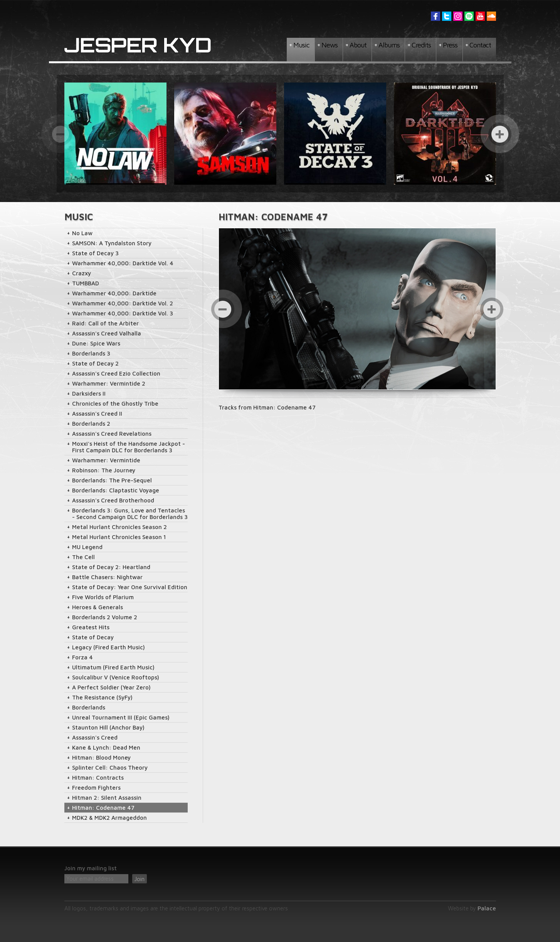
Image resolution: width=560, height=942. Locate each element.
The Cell (83, 557)
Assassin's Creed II (97, 414)
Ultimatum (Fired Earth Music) (113, 667)
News (330, 45)
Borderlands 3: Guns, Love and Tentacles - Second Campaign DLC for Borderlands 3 (130, 514)
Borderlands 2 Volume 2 (105, 617)
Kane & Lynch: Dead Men (106, 747)
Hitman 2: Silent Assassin (107, 798)
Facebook (436, 16)
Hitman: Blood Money (101, 757)
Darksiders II (89, 393)
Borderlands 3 (91, 353)
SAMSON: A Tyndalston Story (112, 243)
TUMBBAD (86, 283)
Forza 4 (82, 657)
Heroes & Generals (98, 607)
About (358, 45)
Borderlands (89, 707)
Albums (389, 45)
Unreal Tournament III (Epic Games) (121, 717)
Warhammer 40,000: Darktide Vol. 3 (123, 313)
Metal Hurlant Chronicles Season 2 (119, 527)
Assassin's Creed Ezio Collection (116, 373)
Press (450, 45)
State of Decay (93, 637)
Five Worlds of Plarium (103, 597)
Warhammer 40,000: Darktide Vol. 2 (123, 303)
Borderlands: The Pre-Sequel (112, 480)
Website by (472, 908)
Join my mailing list (91, 868)
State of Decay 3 (95, 253)
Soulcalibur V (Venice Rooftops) (116, 677)
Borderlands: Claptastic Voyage (116, 490)
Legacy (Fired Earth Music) (108, 647)
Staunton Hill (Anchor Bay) (108, 727)
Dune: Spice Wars (96, 343)
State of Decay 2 (95, 363)
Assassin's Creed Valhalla (107, 333)
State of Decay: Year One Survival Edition (130, 587)
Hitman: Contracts (98, 778)
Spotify (469, 16)
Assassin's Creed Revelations (112, 434)
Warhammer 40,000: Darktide (114, 293)
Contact (480, 45)
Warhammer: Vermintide (106, 460)
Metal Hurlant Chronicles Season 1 (119, 537)
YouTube (480, 16)
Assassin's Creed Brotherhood (113, 500)
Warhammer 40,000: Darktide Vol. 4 (123, 263)
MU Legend (87, 547)
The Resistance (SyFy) (102, 697)
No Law (82, 233)
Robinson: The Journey (104, 470)
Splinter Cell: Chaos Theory (110, 768)
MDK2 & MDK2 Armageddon (109, 818)
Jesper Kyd (138, 45)
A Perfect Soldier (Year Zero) (111, 687)
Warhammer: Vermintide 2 (109, 383)
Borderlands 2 (91, 424)
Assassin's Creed (95, 737)
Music (301, 45)
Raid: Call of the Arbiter (105, 323)
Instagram (458, 16)
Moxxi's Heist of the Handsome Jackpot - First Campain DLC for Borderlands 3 (129, 447)
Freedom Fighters (96, 788)
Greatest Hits (91, 627)
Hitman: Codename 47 (103, 808)
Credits (421, 45)
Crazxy (82, 273)
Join (139, 879)
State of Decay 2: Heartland (111, 567)
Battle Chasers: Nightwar (107, 577)
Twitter (447, 16)
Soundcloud (491, 16)
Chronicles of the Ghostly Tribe (115, 404)
